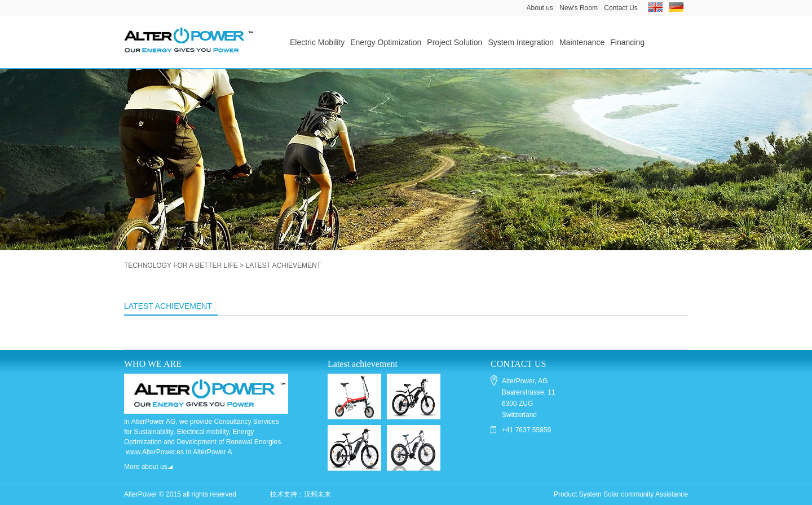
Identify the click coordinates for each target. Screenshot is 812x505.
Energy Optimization (386, 42)
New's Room (579, 8)
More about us (148, 467)
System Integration (521, 42)
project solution (454, 42)
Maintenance (582, 42)
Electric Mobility (317, 42)
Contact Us (621, 8)
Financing (627, 42)
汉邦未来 (317, 494)
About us (540, 8)
